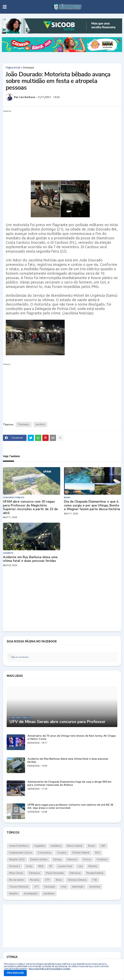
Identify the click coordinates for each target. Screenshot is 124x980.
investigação (31, 894)
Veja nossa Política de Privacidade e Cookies (49, 969)
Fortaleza (102, 860)
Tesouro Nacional (19, 887)
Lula (80, 866)
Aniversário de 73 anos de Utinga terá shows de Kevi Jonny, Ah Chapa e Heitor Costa (72, 738)
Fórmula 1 (15, 866)
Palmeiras (35, 873)
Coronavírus (44, 853)
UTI (36, 887)
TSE (95, 880)
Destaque (28, 68)
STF (47, 880)
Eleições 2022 (17, 860)
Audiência (56, 846)
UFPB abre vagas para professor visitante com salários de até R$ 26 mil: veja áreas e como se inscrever (70, 807)
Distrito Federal (81, 853)
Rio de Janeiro (17, 880)
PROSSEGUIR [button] (15, 973)
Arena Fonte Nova (19, 846)
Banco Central (75, 846)
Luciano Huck (65, 866)
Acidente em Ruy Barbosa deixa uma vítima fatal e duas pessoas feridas (30, 559)
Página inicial (13, 68)
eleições (14, 894)
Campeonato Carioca (20, 853)
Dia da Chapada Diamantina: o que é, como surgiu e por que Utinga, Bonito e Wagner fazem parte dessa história (92, 505)
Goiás (29, 866)
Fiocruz (87, 860)
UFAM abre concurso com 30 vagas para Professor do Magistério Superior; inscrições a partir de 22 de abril (30, 507)
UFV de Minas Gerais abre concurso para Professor (57, 722)
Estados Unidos (39, 860)
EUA (98, 853)
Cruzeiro (62, 853)
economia (95, 887)
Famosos (72, 860)
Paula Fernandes (55, 873)
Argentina (40, 846)
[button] (5, 7)
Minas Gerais (16, 873)
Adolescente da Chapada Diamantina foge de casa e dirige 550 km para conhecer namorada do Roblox (69, 784)
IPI (51, 866)
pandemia (49, 894)
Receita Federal (95, 873)
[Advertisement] (62, 139)
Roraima (35, 880)
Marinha (93, 866)
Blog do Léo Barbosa (20, 657)
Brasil (91, 846)
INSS (41, 866)
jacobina (40, 424)
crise (64, 887)
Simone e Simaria (77, 880)
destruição (78, 887)
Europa (57, 860)
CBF (103, 846)
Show (59, 880)
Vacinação (50, 887)
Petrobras (75, 873)
